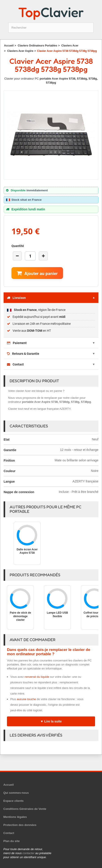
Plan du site (12, 841)
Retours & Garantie (23, 354)
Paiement (17, 343)
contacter (28, 853)
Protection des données (20, 825)
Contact (15, 364)
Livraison (16, 298)
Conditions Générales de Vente (25, 809)
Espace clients (13, 801)
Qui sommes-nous (16, 793)
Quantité (18, 246)
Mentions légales (15, 817)
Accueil (9, 785)
